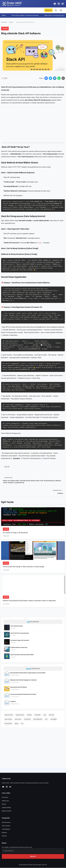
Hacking (4, 836)
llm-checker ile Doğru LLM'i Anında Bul (15, 533)
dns (22, 724)
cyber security (8, 719)
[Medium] (62, 4)
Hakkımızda (5, 801)
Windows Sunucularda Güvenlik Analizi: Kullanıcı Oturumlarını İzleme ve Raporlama (29, 601)
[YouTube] (54, 4)
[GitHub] (58, 4)
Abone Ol (48, 10)
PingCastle (13, 702)
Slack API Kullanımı (50, 459)
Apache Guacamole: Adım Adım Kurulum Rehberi (22, 655)
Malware (4, 833)
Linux (45, 715)
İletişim (4, 804)
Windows (29, 715)
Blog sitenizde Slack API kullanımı (19, 687)
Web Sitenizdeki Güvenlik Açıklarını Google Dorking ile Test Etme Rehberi (28, 673)
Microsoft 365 (8, 724)
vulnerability (53, 719)
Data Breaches (6, 822)
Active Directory (9, 715)
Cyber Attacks (6, 826)
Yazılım (11, 22)
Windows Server (20, 715)
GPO (46, 719)
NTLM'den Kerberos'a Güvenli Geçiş (19, 648)
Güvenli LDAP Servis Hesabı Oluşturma (20, 633)
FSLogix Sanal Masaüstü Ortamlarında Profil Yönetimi (23, 694)
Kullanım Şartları (7, 811)
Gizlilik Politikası (6, 808)
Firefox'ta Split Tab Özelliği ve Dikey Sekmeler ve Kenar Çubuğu (24, 567)
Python (17, 724)
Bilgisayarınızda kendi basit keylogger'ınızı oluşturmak (23, 680)
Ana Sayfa (4, 22)
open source (18, 719)
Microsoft (51, 715)
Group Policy (27, 719)
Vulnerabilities (6, 829)
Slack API (7, 177)
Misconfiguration (38, 719)
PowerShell (38, 715)
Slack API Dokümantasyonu (32, 459)
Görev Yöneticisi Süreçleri (17, 626)
